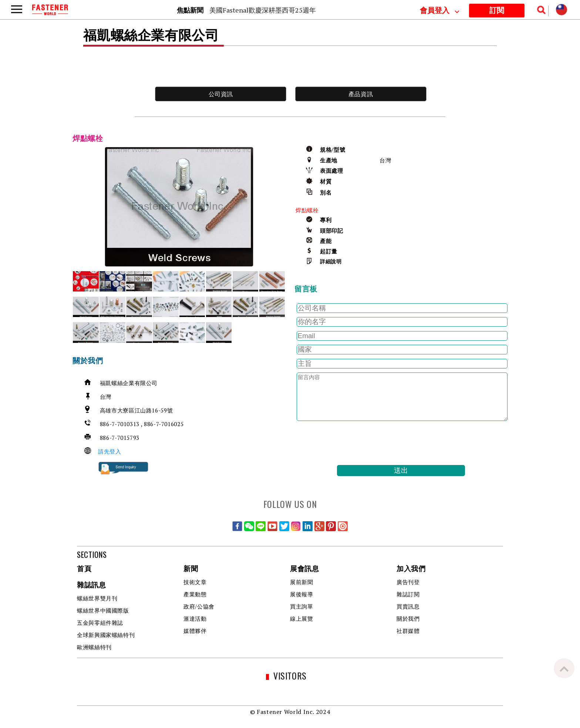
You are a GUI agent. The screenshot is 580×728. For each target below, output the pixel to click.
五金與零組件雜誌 (100, 623)
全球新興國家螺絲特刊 (106, 635)
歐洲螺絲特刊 (94, 647)
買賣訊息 (408, 606)
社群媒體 (408, 631)
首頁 (84, 569)
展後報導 (302, 594)
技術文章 (195, 582)
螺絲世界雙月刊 (97, 598)
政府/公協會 (199, 606)
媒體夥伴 (195, 631)
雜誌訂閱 (408, 594)
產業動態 (195, 594)
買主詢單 (302, 606)
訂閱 (497, 11)
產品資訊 (361, 94)
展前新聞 (302, 582)
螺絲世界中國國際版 (103, 610)
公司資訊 (221, 94)
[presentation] (351, 443)
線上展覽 (302, 619)
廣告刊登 (408, 582)
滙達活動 (195, 619)
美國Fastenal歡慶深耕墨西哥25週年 (263, 10)
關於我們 (408, 619)
